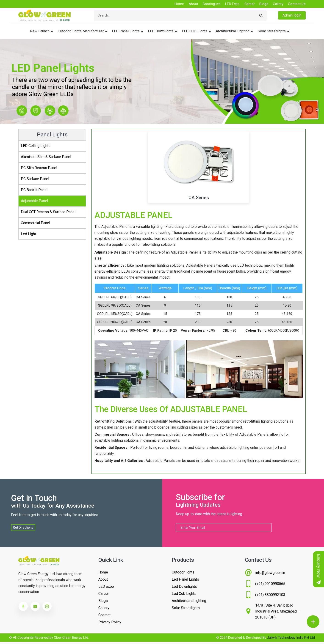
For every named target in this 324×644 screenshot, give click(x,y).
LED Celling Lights (36, 146)
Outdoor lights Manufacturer (81, 31)
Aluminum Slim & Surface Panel (46, 157)
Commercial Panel (35, 223)
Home (179, 4)
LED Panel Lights (126, 31)
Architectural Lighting (233, 31)
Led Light (28, 234)
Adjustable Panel (34, 201)
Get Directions (23, 528)
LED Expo (232, 4)
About (194, 4)
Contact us (297, 4)
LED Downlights (161, 31)
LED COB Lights (195, 31)
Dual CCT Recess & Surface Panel (48, 212)
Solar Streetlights (272, 31)
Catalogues (212, 4)
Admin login (292, 15)
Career (250, 4)
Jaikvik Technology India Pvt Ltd (291, 638)
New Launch (40, 31)
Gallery (278, 4)
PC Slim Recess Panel (39, 168)
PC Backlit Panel (34, 190)
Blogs (264, 4)
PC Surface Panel (35, 179)
